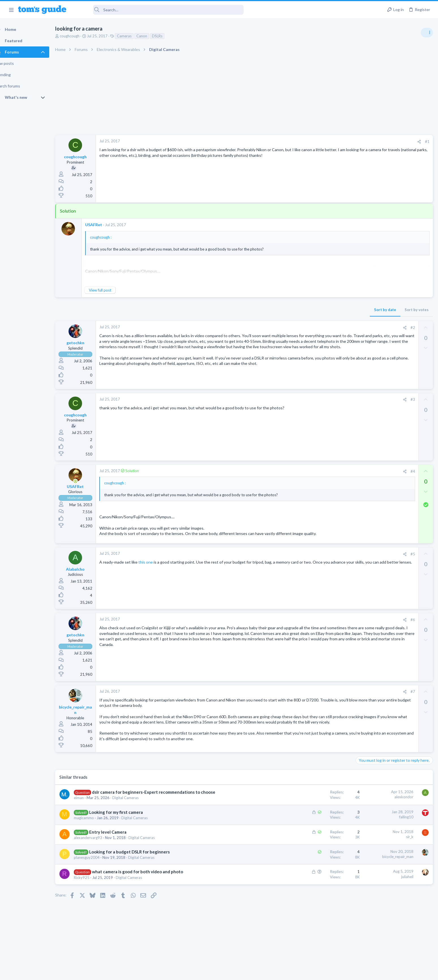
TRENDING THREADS (366, 308)
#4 (322, 472)
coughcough (80, 36)
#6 (322, 626)
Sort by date (294, 310)
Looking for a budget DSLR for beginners (139, 860)
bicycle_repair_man (307, 865)
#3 (322, 400)
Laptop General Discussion (380, 499)
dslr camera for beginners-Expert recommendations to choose (164, 800)
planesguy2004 (97, 866)
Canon (152, 36)
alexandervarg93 (98, 846)
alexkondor (313, 805)
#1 (336, 142)
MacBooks (366, 374)
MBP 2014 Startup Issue (388, 358)
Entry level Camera (118, 840)
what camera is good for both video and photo (147, 880)
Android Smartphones (376, 439)
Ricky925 (92, 885)
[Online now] (85, 482)
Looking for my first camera (126, 820)
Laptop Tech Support (375, 346)
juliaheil (316, 885)
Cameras (134, 36)
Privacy (234, 972)
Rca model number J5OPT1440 (394, 451)
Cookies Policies (198, 972)
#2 (322, 328)
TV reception (378, 385)
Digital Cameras (135, 806)
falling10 (315, 825)
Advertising (158, 972)
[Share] (328, 142)
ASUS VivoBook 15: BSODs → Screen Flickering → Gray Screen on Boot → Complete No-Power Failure (394, 325)
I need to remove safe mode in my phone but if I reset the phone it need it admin (394, 418)
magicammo (94, 826)
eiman (89, 806)
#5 (322, 560)
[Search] (159, 10)
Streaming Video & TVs (377, 467)
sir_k (319, 845)
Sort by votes (326, 310)
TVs (361, 401)
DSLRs (167, 36)
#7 (322, 698)
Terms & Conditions (273, 972)
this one (155, 569)
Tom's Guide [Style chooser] (392, 933)
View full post (110, 290)
